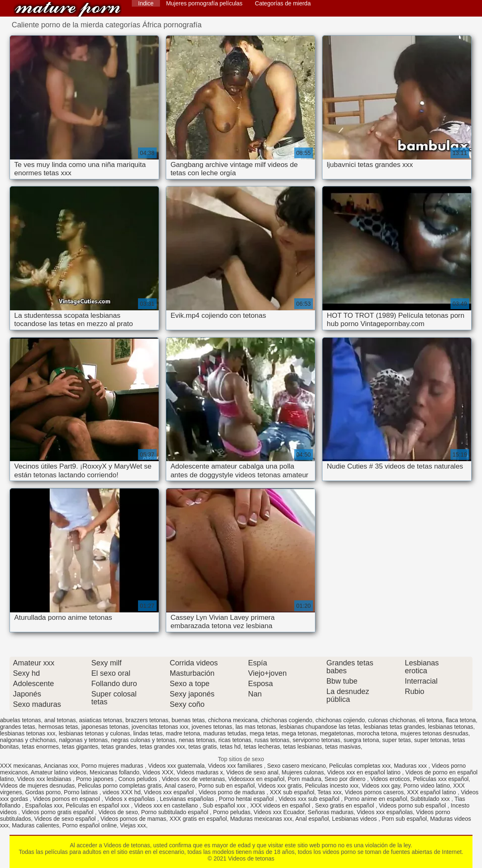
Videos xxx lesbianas (45, 779)
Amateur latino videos (59, 772)
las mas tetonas (256, 727)
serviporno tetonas (316, 740)
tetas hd (230, 747)
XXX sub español (292, 792)
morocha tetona (377, 733)
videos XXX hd (121, 792)
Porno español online (90, 825)
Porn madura (304, 779)
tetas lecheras (262, 747)
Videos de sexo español (66, 819)
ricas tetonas (235, 740)
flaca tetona (461, 720)
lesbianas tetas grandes (394, 727)
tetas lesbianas (302, 747)
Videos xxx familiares (236, 766)
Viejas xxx (133, 825)
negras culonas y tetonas (143, 740)
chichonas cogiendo (287, 720)
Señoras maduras (331, 812)
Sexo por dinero (346, 779)
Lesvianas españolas (188, 799)
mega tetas (264, 733)
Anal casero (180, 786)
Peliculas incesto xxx (332, 786)
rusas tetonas (272, 740)
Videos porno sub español (413, 805)
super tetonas (432, 740)
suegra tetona (361, 740)
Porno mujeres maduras (113, 766)
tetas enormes (40, 747)
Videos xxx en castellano (167, 805)
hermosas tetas (58, 727)
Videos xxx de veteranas (193, 779)
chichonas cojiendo (340, 720)
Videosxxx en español (257, 779)
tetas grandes (119, 747)
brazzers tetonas (147, 720)
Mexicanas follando (114, 772)
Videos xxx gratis (280, 786)
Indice (146, 3)
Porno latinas (82, 792)
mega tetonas (299, 733)
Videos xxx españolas (385, 812)
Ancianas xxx (61, 766)
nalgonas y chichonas (28, 740)
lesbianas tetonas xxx (28, 733)
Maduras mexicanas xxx (261, 819)
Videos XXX (158, 772)
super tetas (396, 740)
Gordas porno (43, 792)
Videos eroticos (390, 779)
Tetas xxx (329, 792)
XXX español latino (432, 792)
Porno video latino (426, 786)
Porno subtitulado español (175, 812)
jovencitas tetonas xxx (160, 727)
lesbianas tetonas (451, 727)
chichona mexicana (233, 720)
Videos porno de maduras (233, 792)
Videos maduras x (200, 772)
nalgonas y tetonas (83, 740)
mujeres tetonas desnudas (434, 733)
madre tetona (183, 733)
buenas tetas (188, 720)
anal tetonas (60, 720)
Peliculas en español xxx (98, 805)
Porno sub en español (226, 786)
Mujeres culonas (303, 772)
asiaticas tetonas (101, 720)
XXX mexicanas (21, 766)
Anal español (312, 819)
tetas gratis (203, 747)
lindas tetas (148, 733)
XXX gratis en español (198, 819)
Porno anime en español (376, 799)
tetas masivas (343, 747)
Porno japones (95, 779)
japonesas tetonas (105, 727)
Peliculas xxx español (441, 779)
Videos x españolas (131, 799)
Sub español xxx (225, 805)
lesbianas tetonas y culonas (94, 733)
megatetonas (337, 733)
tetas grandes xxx (162, 747)
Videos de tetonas (68, 9)
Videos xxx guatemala (176, 766)
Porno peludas (232, 812)
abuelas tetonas (21, 720)
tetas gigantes (80, 747)
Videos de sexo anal (252, 772)
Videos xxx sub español (310, 799)
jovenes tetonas (212, 727)
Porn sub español (404, 819)
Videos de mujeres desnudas (37, 786)
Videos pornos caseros (374, 792)
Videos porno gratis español (58, 812)
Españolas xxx (44, 805)
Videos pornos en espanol (67, 799)
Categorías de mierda (283, 3)
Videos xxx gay (381, 786)
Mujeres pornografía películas (204, 3)
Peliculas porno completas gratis (120, 786)
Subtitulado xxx (431, 799)
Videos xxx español (170, 792)
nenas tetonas (197, 740)
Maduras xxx (411, 766)
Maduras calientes (36, 825)
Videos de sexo (118, 812)
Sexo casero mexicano (297, 766)
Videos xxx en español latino (365, 772)
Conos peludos (138, 779)
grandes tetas (18, 727)
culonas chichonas (392, 720)
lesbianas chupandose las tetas (320, 727)
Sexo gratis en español (345, 805)
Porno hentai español (247, 799)
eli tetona (431, 720)
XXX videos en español (281, 805)
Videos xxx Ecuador (279, 812)
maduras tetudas (225, 733)
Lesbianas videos (355, 819)
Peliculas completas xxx (360, 766)
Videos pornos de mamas (134, 819)
